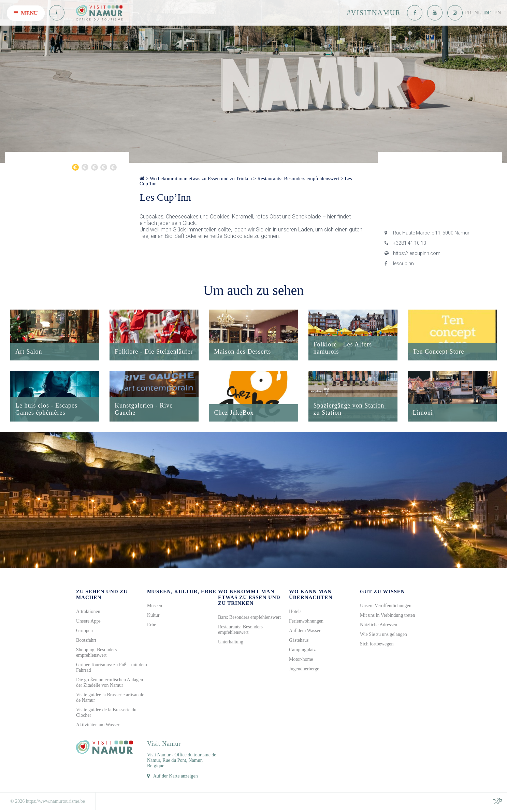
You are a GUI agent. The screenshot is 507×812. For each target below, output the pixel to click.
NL (478, 13)
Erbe (151, 625)
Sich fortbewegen (377, 645)
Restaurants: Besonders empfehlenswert (298, 179)
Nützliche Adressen (379, 625)
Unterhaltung (231, 643)
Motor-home (301, 660)
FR (468, 13)
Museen (155, 606)
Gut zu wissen (382, 592)
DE (488, 13)
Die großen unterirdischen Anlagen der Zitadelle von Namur (110, 683)
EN (498, 13)
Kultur (153, 616)
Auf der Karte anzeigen (176, 777)
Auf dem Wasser (305, 631)
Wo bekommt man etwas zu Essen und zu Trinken (201, 179)
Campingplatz (302, 650)
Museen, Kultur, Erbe (182, 592)
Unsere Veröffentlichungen (386, 606)
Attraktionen (88, 612)
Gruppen (84, 631)
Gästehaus (299, 641)
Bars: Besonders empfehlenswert (249, 618)
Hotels (295, 612)
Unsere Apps (88, 622)
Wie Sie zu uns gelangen (383, 635)
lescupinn (399, 263)
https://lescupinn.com (412, 253)
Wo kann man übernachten (311, 595)
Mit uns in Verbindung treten (388, 616)
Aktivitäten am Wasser (98, 725)
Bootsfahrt (86, 641)
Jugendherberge (304, 669)
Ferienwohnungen (306, 622)
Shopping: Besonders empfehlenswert (96, 653)
